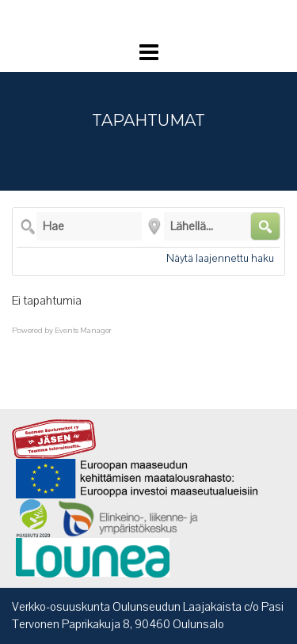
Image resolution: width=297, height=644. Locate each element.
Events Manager (83, 331)
